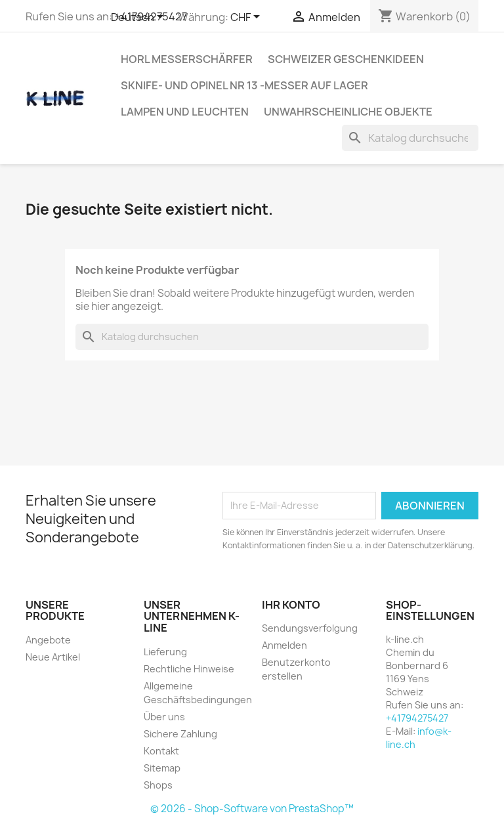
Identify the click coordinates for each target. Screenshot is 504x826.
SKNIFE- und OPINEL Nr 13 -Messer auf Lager (244, 85)
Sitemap (162, 768)
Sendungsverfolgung (310, 628)
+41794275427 (417, 718)
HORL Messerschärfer (187, 59)
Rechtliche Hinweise (189, 669)
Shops (158, 785)
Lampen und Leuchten (185, 112)
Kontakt (161, 751)
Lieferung (165, 652)
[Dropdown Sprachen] (139, 18)
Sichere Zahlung (180, 734)
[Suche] (410, 138)
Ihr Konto (291, 605)
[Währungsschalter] (247, 18)
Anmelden (284, 645)
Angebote (48, 640)
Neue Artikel (53, 657)
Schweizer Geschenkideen (346, 59)
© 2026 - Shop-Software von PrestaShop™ (252, 809)
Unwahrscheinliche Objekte (348, 112)
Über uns (164, 717)
